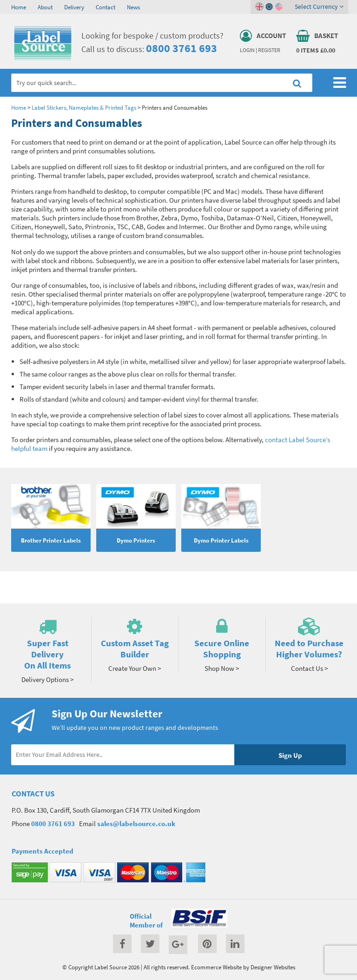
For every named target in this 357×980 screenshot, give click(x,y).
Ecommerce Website (216, 967)
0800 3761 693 (182, 48)
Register (269, 50)
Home (19, 7)
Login (247, 50)
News (133, 7)
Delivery (74, 7)
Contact (106, 7)
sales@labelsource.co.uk (136, 824)
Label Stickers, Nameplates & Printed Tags (84, 107)
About (45, 7)
